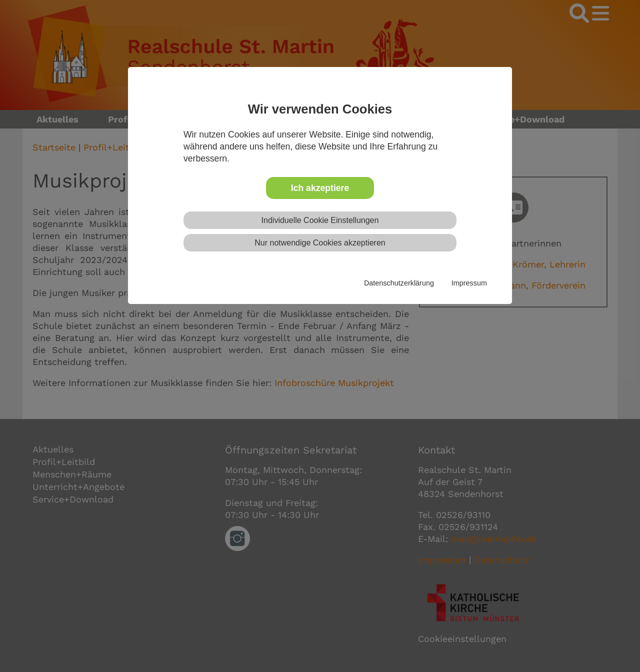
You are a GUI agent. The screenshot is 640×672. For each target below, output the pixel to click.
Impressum (469, 283)
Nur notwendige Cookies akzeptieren (320, 243)
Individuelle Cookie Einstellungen (320, 220)
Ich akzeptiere (320, 188)
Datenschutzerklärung (399, 283)
